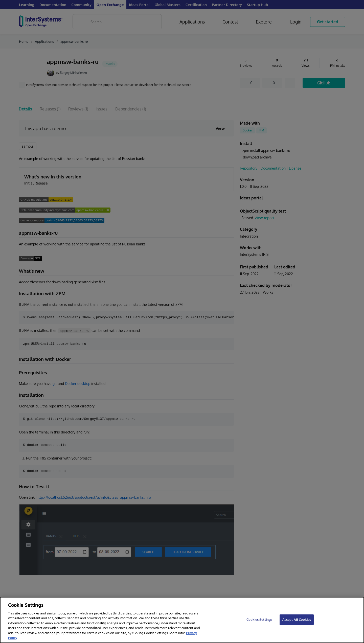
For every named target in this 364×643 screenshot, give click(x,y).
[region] (182, 620)
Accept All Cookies (297, 619)
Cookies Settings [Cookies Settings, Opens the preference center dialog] (259, 619)
